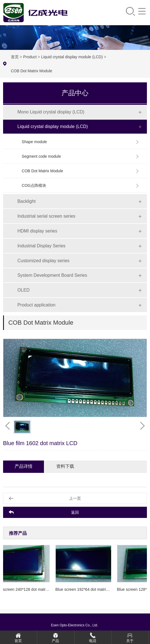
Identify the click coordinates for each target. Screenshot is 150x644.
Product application (36, 305)
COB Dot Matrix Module (32, 71)
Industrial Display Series (41, 246)
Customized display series (43, 261)
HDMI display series (37, 231)
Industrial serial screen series (46, 216)
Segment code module (41, 156)
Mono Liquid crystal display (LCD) (51, 112)
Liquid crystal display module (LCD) (72, 57)
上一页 (75, 498)
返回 (75, 512)
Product (30, 57)
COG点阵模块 (34, 185)
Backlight (26, 201)
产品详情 (24, 466)
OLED (24, 290)
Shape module (34, 142)
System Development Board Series (52, 275)
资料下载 (65, 466)
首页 (15, 57)
